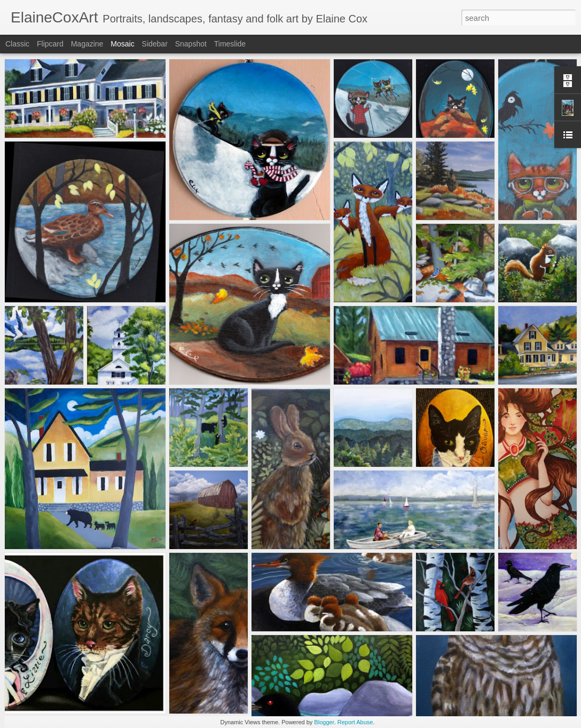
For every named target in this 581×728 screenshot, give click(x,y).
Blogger (324, 722)
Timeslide (230, 44)
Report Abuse (355, 722)
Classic (17, 44)
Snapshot (191, 44)
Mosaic (122, 44)
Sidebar (155, 44)
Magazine (87, 44)
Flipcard (50, 44)
